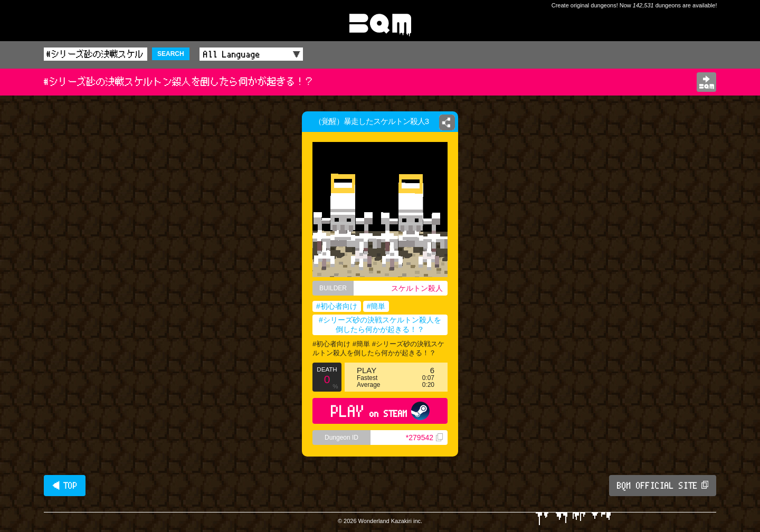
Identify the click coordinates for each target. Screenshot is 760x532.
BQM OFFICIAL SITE (663, 486)
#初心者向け (337, 306)
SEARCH (171, 54)
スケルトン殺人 (417, 288)
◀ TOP (65, 486)
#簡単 (376, 306)
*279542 (424, 438)
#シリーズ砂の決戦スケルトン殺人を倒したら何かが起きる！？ (380, 325)
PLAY (380, 411)
